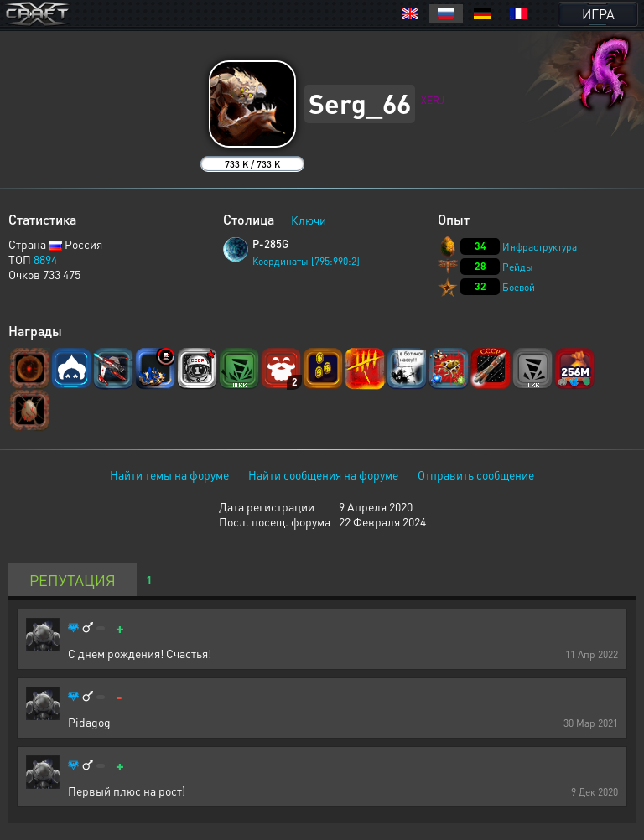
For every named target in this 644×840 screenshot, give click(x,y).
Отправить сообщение (476, 474)
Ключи (309, 220)
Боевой (519, 287)
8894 (45, 259)
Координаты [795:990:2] (306, 261)
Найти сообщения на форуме (323, 474)
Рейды (518, 267)
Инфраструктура (540, 247)
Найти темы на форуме (169, 474)
